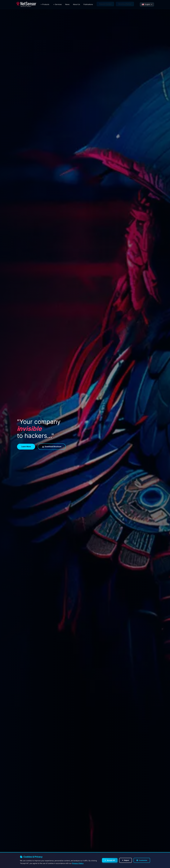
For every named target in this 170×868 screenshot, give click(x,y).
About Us (76, 4)
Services (58, 4)
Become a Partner (125, 4)
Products (46, 4)
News (67, 4)
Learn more (26, 447)
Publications (88, 4)
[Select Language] (147, 4)
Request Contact (105, 4)
